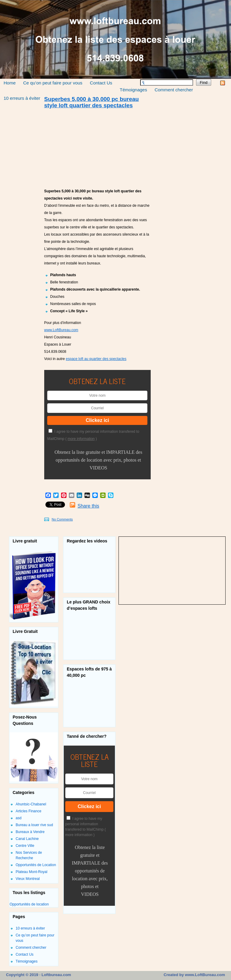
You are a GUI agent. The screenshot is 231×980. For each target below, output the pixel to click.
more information (81, 439)
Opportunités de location (29, 904)
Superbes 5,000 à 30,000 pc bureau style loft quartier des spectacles (92, 102)
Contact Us (101, 83)
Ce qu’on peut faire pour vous (53, 83)
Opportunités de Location (36, 865)
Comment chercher (174, 90)
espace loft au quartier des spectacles (96, 359)
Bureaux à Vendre (30, 832)
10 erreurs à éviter (22, 98)
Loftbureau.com (56, 975)
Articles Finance (28, 811)
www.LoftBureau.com (61, 330)
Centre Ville (25, 846)
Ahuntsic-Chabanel (31, 804)
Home (10, 83)
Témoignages (133, 90)
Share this (88, 506)
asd (18, 818)
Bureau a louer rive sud (34, 825)
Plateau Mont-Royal (31, 872)
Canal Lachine (27, 839)
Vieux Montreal (28, 879)
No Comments (62, 519)
